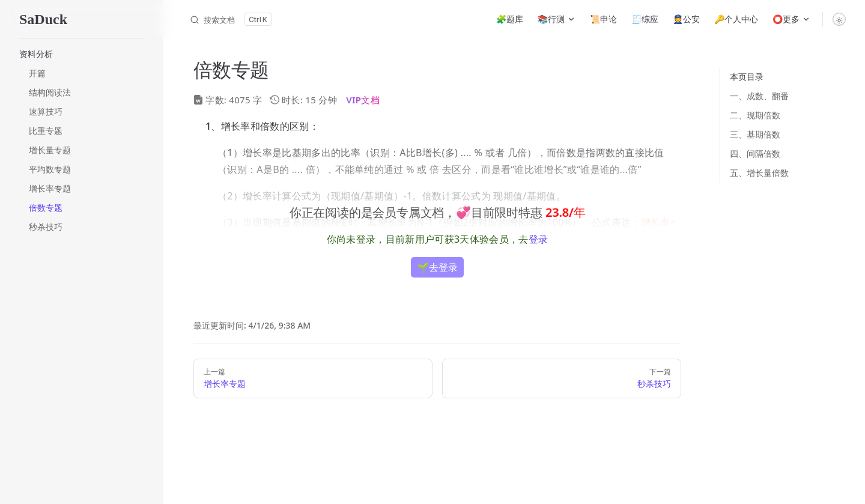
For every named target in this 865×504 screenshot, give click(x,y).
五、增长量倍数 (759, 173)
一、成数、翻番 (759, 96)
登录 (539, 239)
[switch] (839, 19)
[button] (82, 54)
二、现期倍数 (755, 115)
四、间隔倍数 (755, 153)
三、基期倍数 (755, 134)
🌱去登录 (437, 267)
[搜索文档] (230, 19)
